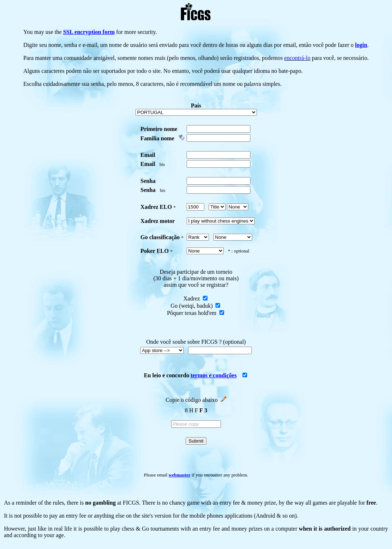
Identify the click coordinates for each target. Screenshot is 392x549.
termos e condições (214, 375)
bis (162, 164)
